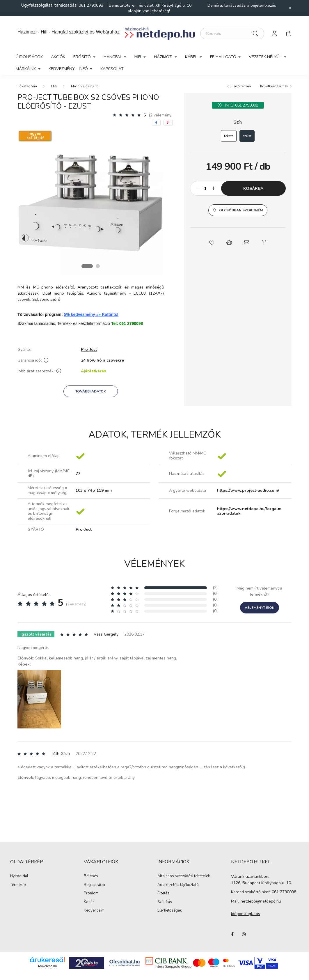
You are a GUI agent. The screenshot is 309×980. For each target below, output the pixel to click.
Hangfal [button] (113, 57)
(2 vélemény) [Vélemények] (161, 115)
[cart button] (289, 33)
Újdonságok (29, 57)
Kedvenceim (94, 911)
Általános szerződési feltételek (184, 876)
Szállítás (165, 902)
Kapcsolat (112, 69)
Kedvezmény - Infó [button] (69, 69)
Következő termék (274, 86)
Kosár (89, 902)
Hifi (54, 86)
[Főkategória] (27, 86)
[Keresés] (232, 33)
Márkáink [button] (26, 69)
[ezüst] (247, 136)
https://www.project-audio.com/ (248, 491)
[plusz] (214, 188)
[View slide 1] (87, 266)
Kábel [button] (192, 57)
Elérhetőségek (169, 911)
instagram (244, 934)
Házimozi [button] (164, 57)
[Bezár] (290, 8)
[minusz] (198, 188)
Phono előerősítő (85, 86)
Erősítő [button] (83, 57)
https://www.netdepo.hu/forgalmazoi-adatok (249, 512)
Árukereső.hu (47, 966)
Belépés (91, 876)
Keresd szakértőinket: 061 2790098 (264, 892)
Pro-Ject (89, 350)
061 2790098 (91, 5)
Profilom (91, 894)
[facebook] (156, 123)
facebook (232, 934)
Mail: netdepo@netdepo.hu (256, 901)
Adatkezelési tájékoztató (178, 885)
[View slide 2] (98, 266)
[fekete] (229, 136)
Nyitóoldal (19, 876)
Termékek (18, 885)
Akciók (58, 57)
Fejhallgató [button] (224, 57)
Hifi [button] (138, 57)
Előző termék (241, 86)
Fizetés (163, 894)
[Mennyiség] (206, 188)
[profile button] (275, 33)
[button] (238, 210)
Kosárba (253, 189)
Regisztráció (94, 885)
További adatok (91, 391)
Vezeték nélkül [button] (266, 57)
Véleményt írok (260, 608)
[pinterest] (168, 123)
